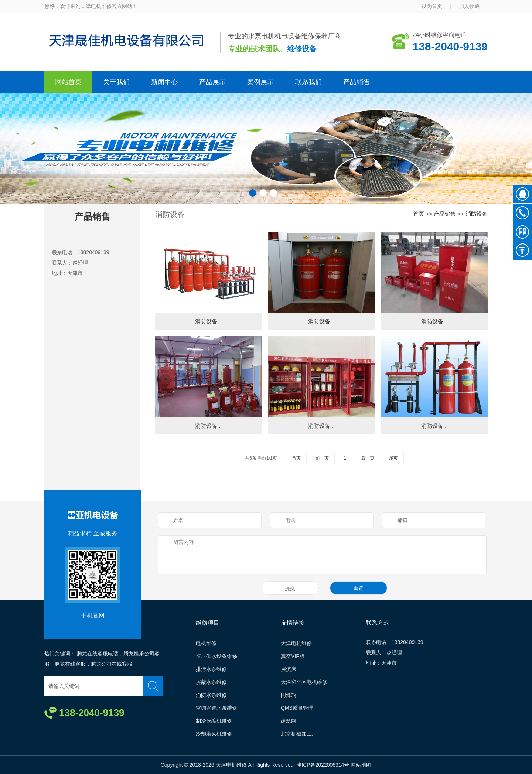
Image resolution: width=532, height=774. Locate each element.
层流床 (289, 669)
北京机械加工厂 (299, 734)
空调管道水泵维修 (216, 708)
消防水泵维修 (211, 695)
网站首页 (68, 82)
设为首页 (432, 6)
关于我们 (116, 82)
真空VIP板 (293, 656)
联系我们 (308, 82)
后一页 (368, 458)
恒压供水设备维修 (216, 656)
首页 (419, 214)
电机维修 (206, 643)
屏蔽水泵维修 (211, 682)
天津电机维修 (296, 643)
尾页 (393, 458)
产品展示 (212, 82)
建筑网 (289, 721)
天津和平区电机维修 (304, 682)
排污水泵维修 (211, 669)
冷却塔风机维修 (214, 734)
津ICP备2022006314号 (323, 765)
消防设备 (477, 214)
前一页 (322, 458)
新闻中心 (164, 82)
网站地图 (361, 765)
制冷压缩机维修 (214, 721)
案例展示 (260, 82)
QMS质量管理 (297, 708)
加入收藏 (469, 6)
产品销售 (357, 82)
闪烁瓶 (289, 695)
